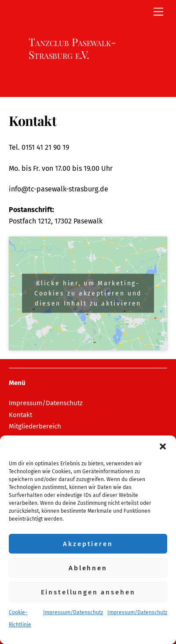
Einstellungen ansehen (88, 592)
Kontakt (20, 415)
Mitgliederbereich (35, 426)
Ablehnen (88, 568)
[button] (163, 446)
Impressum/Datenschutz (73, 612)
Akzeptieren (88, 544)
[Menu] (158, 12)
